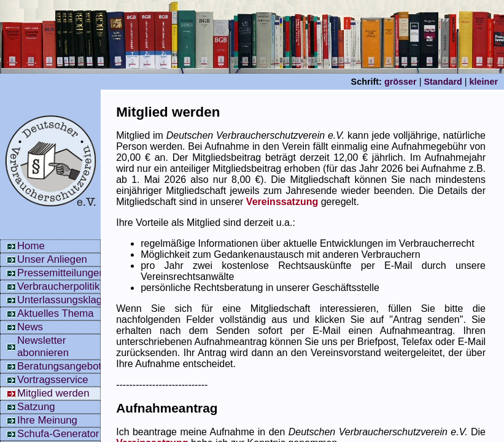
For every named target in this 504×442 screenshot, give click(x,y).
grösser (401, 82)
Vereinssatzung (282, 202)
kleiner (484, 82)
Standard (443, 82)
